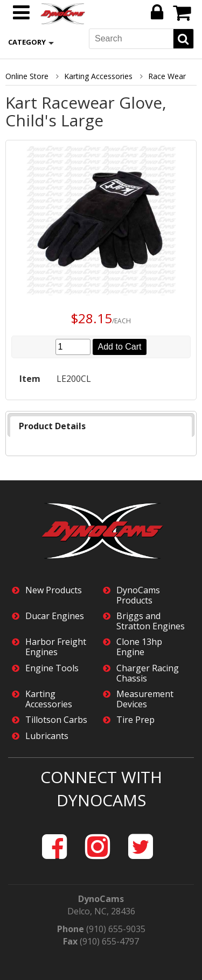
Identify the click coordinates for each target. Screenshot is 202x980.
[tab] (101, 426)
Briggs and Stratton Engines (151, 621)
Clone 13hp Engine (139, 647)
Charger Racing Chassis (148, 673)
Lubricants (47, 736)
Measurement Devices (145, 699)
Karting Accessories (98, 76)
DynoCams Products (138, 595)
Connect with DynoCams (101, 789)
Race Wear (167, 76)
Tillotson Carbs (56, 720)
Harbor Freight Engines (56, 647)
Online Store (27, 76)
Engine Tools (52, 668)
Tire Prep (135, 720)
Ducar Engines (55, 616)
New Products (54, 590)
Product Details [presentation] (52, 426)
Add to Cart (120, 347)
